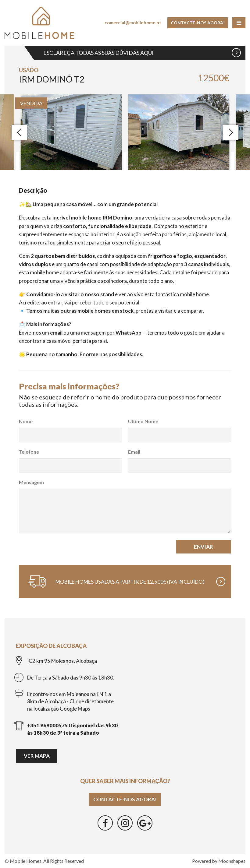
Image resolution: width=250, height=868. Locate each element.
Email (134, 452)
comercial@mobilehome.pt (133, 23)
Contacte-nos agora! (198, 23)
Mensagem (31, 482)
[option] (71, 132)
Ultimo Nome (143, 421)
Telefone (29, 452)
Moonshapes (232, 861)
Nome (26, 421)
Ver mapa (37, 756)
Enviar (204, 547)
